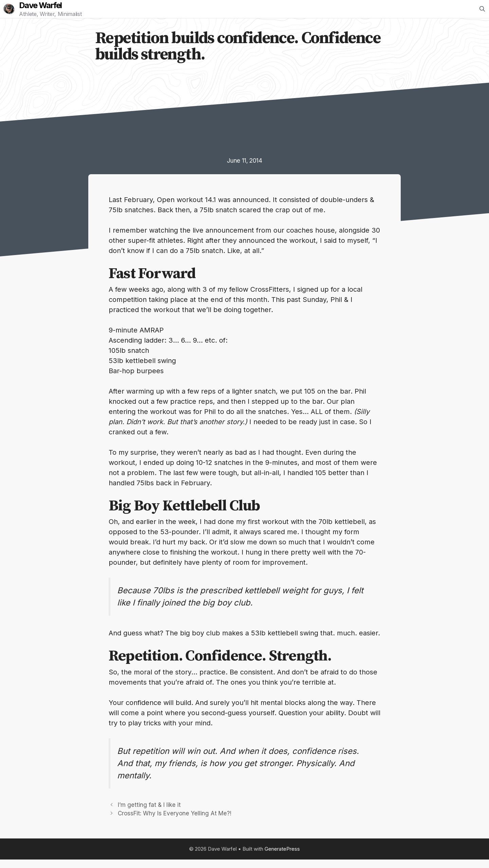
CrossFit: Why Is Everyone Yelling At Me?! (175, 822)
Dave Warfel (49, 10)
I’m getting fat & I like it (149, 813)
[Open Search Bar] (482, 13)
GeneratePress (282, 857)
